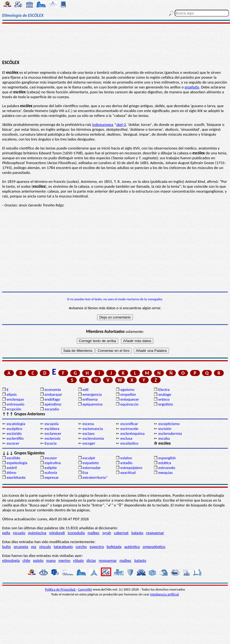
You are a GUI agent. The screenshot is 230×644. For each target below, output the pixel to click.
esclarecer (53, 433)
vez (34, 547)
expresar (52, 477)
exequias (166, 473)
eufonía (51, 473)
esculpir (89, 458)
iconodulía (76, 533)
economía (53, 390)
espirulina (53, 463)
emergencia (92, 394)
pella (6, 533)
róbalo (79, 560)
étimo (11, 473)
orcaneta (21, 547)
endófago (52, 399)
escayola (52, 424)
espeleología (17, 463)
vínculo (45, 547)
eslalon (126, 458)
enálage (165, 394)
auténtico (132, 547)
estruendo (167, 468)
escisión (165, 429)
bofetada (114, 547)
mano (51, 560)
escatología (16, 424)
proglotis (192, 87)
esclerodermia (170, 433)
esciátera (52, 429)
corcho (81, 547)
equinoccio (130, 404)
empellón (128, 394)
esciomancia (93, 429)
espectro (97, 547)
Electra (164, 390)
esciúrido (14, 433)
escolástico (129, 443)
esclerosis (52, 438)
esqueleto (91, 463)
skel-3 (121, 125)
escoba (164, 438)
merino (64, 560)
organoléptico (154, 547)
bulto (7, 547)
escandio (52, 409)
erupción (14, 409)
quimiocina (37, 533)
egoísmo (127, 390)
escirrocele (129, 429)
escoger (89, 443)
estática (165, 463)
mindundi (57, 533)
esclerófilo (15, 438)
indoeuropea (103, 125)
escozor (51, 458)
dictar (91, 560)
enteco (164, 399)
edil (85, 390)
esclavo (89, 433)
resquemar (155, 533)
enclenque (15, 399)
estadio (126, 463)
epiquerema (92, 404)
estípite (51, 468)
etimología (11, 560)
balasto (137, 533)
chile (26, 560)
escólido (13, 458)
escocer (13, 443)
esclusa (126, 438)
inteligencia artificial (165, 594)
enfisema (90, 399)
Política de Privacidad (61, 589)
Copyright (85, 589)
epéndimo (53, 404)
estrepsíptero (131, 468)
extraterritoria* (95, 477)
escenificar (129, 424)
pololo (38, 560)
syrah (107, 533)
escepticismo (169, 424)
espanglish (167, 458)
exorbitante (16, 477)
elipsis (12, 394)
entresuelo (15, 404)
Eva (85, 473)
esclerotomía (93, 438)
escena (88, 424)
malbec (94, 533)
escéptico (14, 429)
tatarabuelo (63, 547)
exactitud (128, 473)
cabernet (121, 533)
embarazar (53, 394)
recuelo (19, 533)
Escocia (50, 443)
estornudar (92, 468)
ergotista (166, 404)
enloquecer (130, 399)
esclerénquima (132, 433)
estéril (12, 468)
